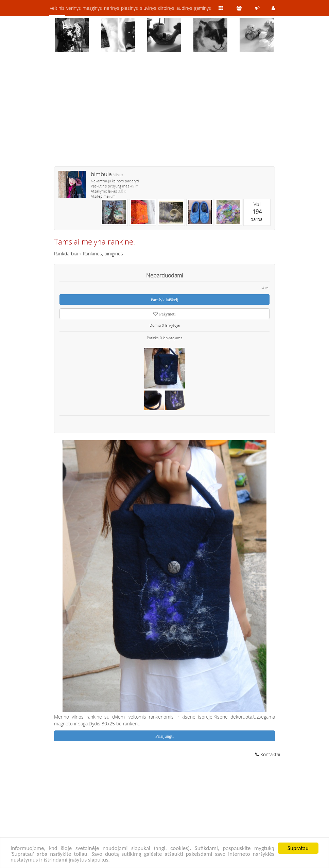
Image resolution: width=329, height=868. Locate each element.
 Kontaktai (268, 754)
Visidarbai (257, 212)
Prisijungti (164, 736)
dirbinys (166, 8)
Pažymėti (164, 314)
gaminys (203, 8)
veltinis (57, 8)
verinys (74, 8)
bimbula (101, 174)
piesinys (129, 8)
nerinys (112, 8)
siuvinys (148, 8)
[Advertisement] (164, 114)
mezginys (92, 8)
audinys (184, 8)
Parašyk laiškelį (164, 300)
